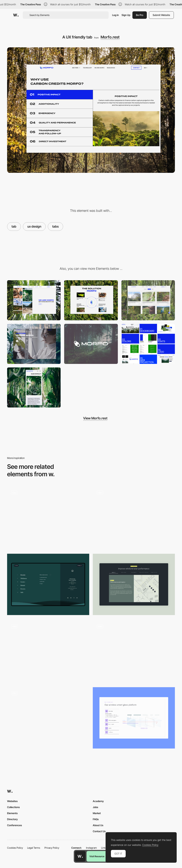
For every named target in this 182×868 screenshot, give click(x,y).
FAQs (96, 819)
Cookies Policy (15, 848)
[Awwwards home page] (80, 856)
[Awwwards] (16, 15)
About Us (98, 825)
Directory (12, 819)
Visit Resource (97, 856)
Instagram (91, 848)
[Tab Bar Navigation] (48, 651)
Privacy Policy (52, 848)
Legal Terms (34, 848)
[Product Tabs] (48, 718)
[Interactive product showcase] (134, 518)
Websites (12, 801)
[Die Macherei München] (48, 518)
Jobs (95, 807)
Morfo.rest (110, 37)
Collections (13, 807)
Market (97, 813)
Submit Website (161, 15)
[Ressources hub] (148, 300)
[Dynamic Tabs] (134, 584)
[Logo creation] (91, 344)
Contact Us (99, 831)
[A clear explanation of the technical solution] (91, 300)
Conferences (14, 825)
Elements (12, 813)
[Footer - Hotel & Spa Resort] (48, 584)
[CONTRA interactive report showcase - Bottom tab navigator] (134, 650)
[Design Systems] (148, 344)
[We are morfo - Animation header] (34, 300)
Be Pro (140, 15)
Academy (98, 801)
